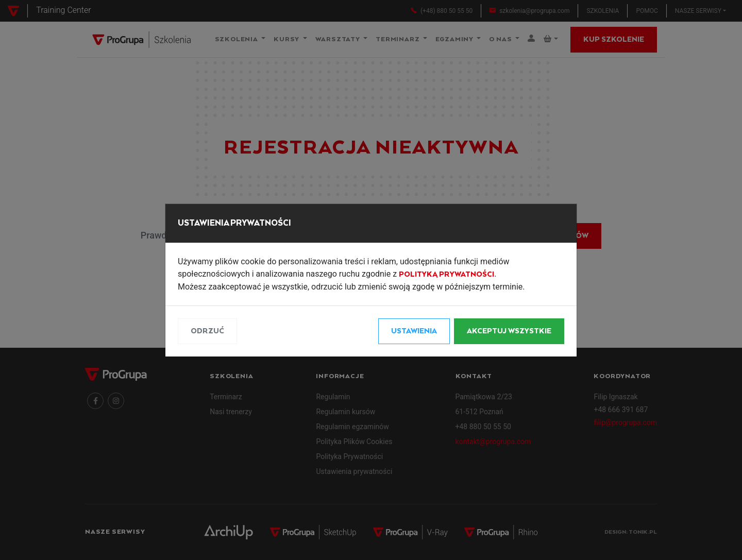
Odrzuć (207, 331)
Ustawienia (414, 331)
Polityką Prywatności (446, 275)
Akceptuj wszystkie (509, 331)
